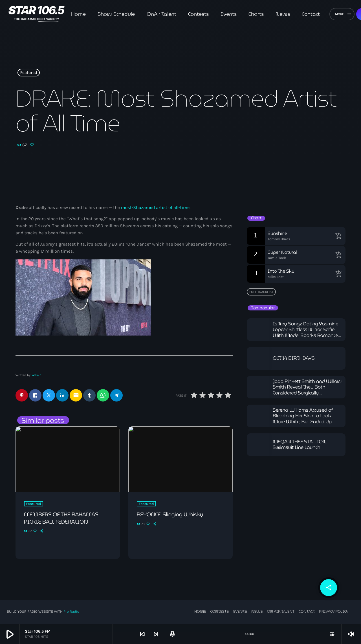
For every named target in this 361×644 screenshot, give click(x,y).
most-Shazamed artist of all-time (155, 208)
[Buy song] (338, 236)
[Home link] (37, 14)
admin (37, 375)
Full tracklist (261, 292)
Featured (29, 73)
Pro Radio (71, 612)
